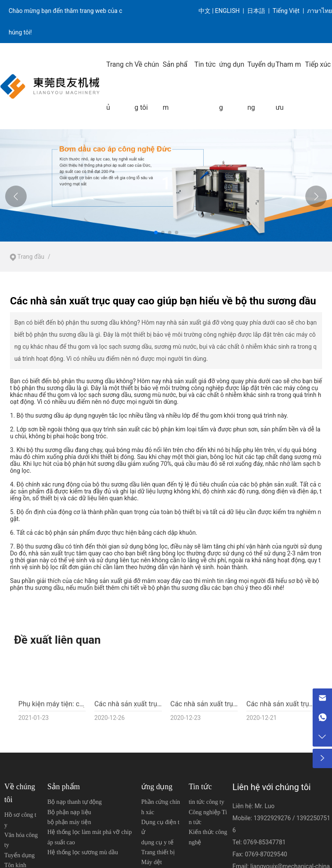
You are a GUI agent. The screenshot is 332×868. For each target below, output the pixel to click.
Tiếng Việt (286, 11)
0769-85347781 (264, 842)
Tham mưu (288, 86)
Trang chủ (120, 86)
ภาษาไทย (320, 11)
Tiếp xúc (318, 64)
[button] (156, 232)
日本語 (257, 11)
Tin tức (205, 64)
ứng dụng (232, 86)
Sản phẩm (175, 86)
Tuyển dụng (261, 86)
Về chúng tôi (147, 86)
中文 (205, 11)
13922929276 (273, 818)
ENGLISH (228, 11)
